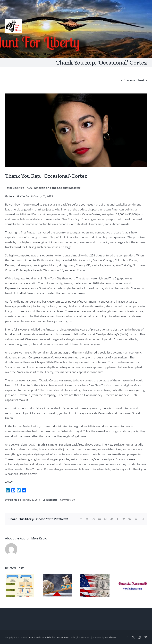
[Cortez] (76, 130)
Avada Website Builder (40, 637)
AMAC (9, 482)
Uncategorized (50, 500)
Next (141, 80)
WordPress (111, 637)
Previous (129, 80)
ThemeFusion (62, 637)
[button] (141, 54)
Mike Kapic (14, 500)
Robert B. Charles (19, 196)
